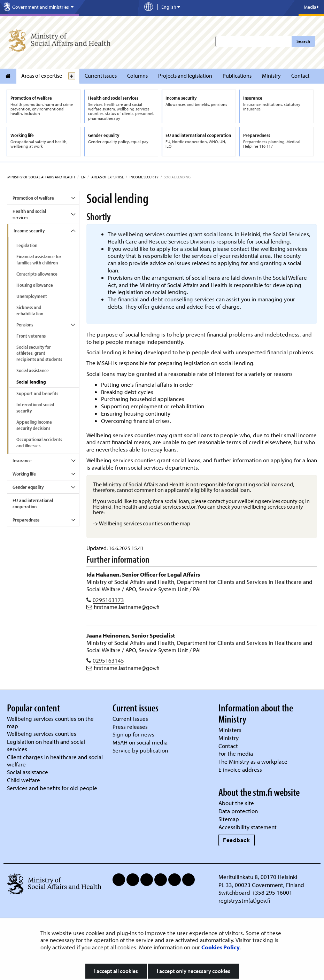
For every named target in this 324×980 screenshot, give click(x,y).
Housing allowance (35, 285)
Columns (137, 76)
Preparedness (26, 520)
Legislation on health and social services (46, 745)
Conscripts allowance (37, 274)
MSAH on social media (140, 742)
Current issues (101, 76)
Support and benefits (37, 393)
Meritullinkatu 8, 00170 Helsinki (258, 877)
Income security (144, 177)
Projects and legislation (185, 76)
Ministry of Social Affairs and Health (41, 177)
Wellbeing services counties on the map (145, 523)
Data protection (238, 811)
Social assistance (33, 370)
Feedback (236, 840)
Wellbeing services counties (42, 734)
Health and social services (29, 214)
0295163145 (108, 660)
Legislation (27, 245)
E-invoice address (240, 769)
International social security (35, 408)
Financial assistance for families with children (39, 260)
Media (311, 7)
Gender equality (28, 487)
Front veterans (31, 336)
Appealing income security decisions (34, 425)
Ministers (230, 730)
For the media (236, 753)
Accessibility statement (248, 827)
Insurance (22, 461)
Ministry (271, 76)
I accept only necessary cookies (194, 971)
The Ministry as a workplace (253, 761)
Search (303, 41)
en (83, 177)
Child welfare (24, 780)
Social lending (31, 382)
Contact (300, 76)
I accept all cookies (116, 971)
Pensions (25, 325)
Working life (24, 474)
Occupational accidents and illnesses (39, 442)
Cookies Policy (221, 947)
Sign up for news (133, 734)
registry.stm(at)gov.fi (245, 900)
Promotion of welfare (33, 198)
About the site (236, 803)
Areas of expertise (42, 76)
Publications (237, 76)
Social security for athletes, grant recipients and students (39, 353)
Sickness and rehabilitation (30, 310)
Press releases (130, 727)
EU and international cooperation (33, 503)
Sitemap (229, 819)
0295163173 (108, 600)
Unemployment (32, 296)
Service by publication (140, 750)
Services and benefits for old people (52, 788)
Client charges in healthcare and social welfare (55, 761)
